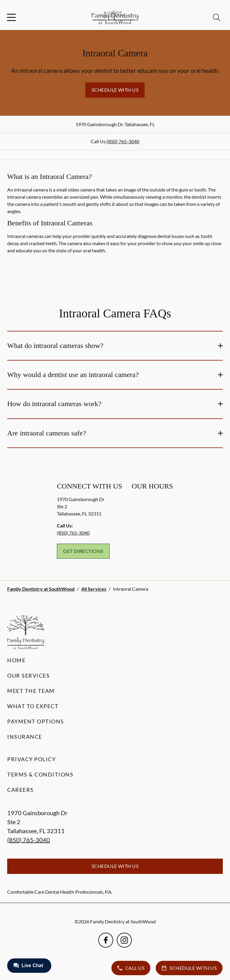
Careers (21, 790)
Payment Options (36, 721)
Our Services (28, 676)
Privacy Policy (31, 759)
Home (16, 660)
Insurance (25, 737)
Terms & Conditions (40, 774)
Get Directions (83, 551)
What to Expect (33, 706)
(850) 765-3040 (123, 141)
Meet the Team (31, 691)
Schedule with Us (115, 90)
